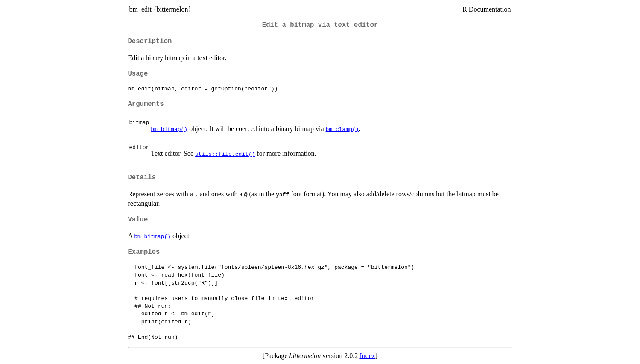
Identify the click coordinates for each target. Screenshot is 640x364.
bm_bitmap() (169, 129)
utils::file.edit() (225, 154)
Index (367, 356)
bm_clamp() (342, 129)
